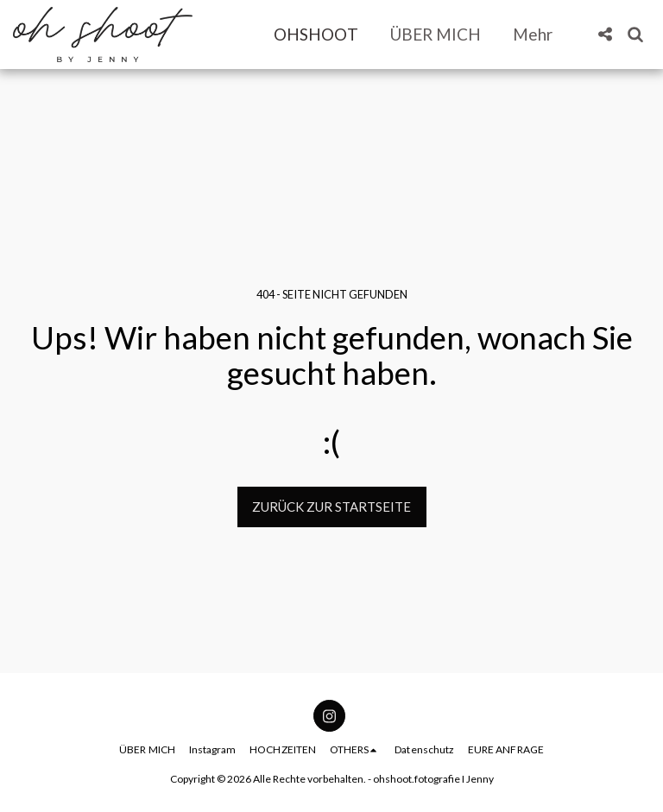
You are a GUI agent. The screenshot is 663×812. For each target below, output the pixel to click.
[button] (605, 34)
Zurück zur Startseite (331, 507)
